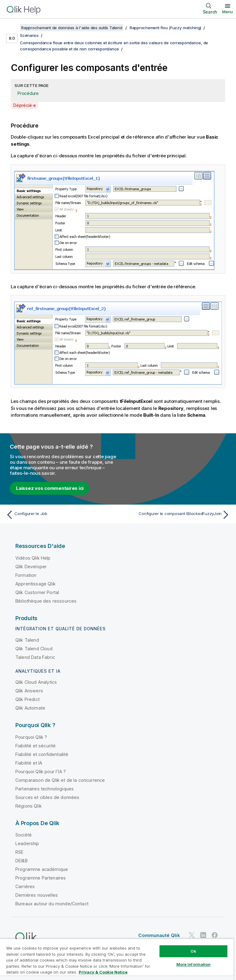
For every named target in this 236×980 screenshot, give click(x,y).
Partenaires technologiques (45, 789)
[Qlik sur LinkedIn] (203, 935)
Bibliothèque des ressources (46, 601)
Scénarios (29, 35)
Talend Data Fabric (35, 657)
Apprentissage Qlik (35, 584)
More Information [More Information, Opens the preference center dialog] (194, 964)
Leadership (27, 843)
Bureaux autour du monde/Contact (52, 904)
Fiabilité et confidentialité (42, 754)
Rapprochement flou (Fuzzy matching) (165, 28)
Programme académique (42, 869)
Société (24, 835)
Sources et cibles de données (47, 797)
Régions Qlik (29, 806)
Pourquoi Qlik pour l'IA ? (41, 771)
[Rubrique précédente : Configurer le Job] (60, 515)
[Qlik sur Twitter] (192, 935)
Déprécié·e (25, 105)
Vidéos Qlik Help (33, 558)
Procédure (28, 93)
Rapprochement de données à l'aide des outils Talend (72, 28)
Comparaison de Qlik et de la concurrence (60, 780)
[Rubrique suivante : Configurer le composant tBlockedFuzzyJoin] (176, 515)
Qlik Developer (31, 567)
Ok (193, 951)
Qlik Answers (29, 691)
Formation (26, 575)
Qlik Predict (28, 699)
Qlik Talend (27, 640)
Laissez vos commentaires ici (50, 488)
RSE (19, 852)
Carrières (25, 886)
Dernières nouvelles (37, 895)
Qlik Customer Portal (37, 592)
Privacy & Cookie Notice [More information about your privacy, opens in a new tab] (103, 972)
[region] (117, 959)
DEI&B (22, 861)
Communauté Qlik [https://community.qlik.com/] (159, 935)
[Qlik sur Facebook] (215, 935)
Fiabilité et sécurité (35, 746)
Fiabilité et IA (29, 763)
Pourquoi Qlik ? (31, 737)
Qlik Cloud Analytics (36, 682)
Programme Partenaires (41, 878)
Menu (228, 12)
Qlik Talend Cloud (34, 649)
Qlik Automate (30, 708)
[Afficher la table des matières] (12, 28)
